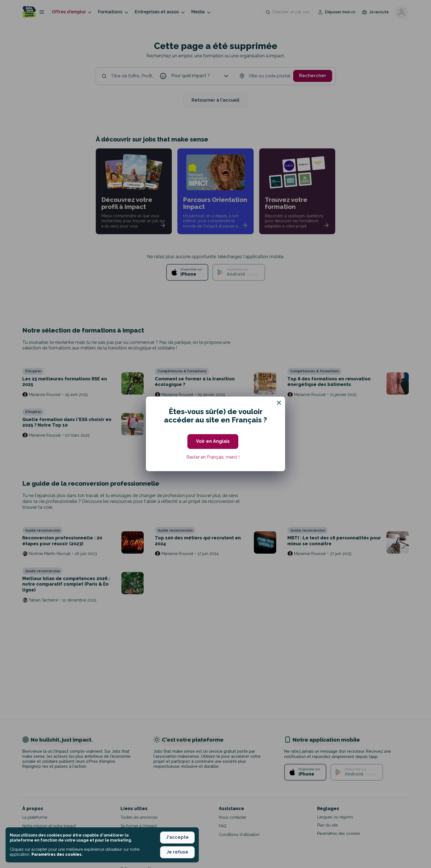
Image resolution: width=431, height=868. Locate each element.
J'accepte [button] (177, 837)
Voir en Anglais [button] (213, 441)
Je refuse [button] (177, 852)
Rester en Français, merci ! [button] (213, 457)
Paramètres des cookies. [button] (57, 854)
